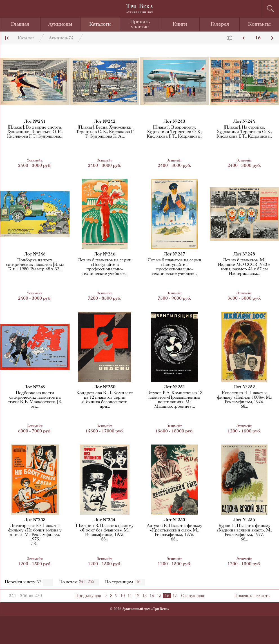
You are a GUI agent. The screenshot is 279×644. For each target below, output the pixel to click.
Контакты (259, 24)
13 (144, 596)
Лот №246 (105, 254)
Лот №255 (174, 520)
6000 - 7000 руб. (35, 429)
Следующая (193, 596)
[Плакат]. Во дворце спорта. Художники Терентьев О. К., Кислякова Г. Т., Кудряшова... (35, 132)
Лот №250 (105, 387)
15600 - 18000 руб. (175, 429)
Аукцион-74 (61, 38)
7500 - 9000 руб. (175, 296)
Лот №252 (244, 387)
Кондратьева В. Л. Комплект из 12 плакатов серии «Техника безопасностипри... (105, 400)
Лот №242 (105, 122)
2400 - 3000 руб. (35, 163)
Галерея (220, 24)
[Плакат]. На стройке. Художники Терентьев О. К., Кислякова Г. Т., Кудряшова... (244, 132)
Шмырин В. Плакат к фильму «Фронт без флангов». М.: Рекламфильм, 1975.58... (105, 533)
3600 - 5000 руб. (244, 296)
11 (130, 596)
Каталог (26, 38)
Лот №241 (35, 122)
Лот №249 (35, 387)
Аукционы (60, 24)
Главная (20, 24)
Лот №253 (35, 520)
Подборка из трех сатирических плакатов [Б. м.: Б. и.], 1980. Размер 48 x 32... (35, 265)
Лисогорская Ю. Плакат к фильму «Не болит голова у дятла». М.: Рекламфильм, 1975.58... (35, 535)
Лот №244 (244, 122)
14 (152, 596)
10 (122, 596)
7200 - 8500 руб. (105, 296)
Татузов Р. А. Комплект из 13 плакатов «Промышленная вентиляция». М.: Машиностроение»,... (175, 400)
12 (137, 596)
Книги (180, 24)
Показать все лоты (252, 596)
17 (175, 596)
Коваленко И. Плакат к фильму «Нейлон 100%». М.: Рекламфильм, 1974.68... (244, 400)
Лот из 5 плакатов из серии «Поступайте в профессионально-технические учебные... (105, 267)
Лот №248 (244, 254)
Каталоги (100, 24)
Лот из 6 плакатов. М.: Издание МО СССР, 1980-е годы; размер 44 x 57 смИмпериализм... (244, 267)
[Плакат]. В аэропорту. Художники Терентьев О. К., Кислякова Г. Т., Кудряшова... (174, 132)
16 (258, 38)
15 (159, 596)
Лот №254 (105, 520)
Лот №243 (174, 122)
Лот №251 (174, 387)
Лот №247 (174, 254)
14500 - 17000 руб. (105, 429)
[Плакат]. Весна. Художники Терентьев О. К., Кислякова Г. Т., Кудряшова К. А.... (105, 132)
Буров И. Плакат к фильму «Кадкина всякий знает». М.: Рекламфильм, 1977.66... (244, 533)
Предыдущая (88, 596)
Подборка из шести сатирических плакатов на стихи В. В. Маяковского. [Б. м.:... (35, 400)
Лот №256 (244, 520)
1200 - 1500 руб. (244, 429)
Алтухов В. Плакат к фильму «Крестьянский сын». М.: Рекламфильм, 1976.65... (174, 533)
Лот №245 (35, 254)
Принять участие (140, 24)
